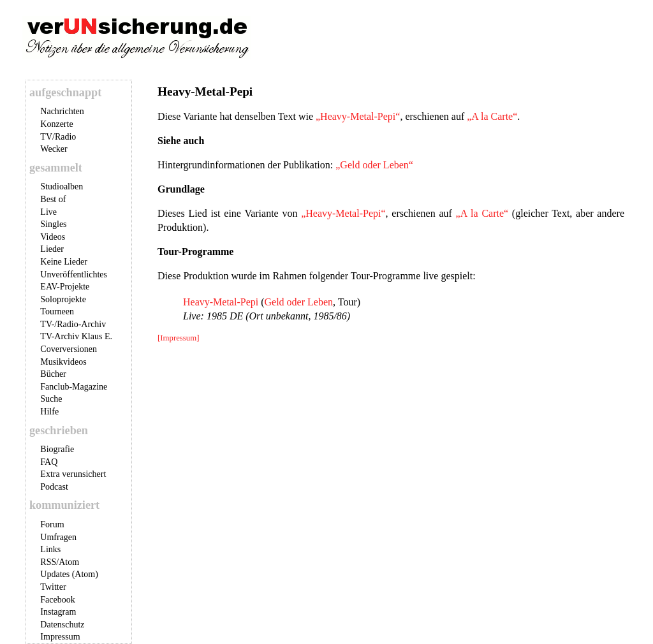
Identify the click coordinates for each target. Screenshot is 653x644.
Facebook (57, 600)
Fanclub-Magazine (74, 387)
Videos (53, 237)
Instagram (58, 612)
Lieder (52, 249)
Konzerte (56, 124)
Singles (53, 224)
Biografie (57, 449)
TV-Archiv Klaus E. (76, 336)
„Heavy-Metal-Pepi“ (358, 116)
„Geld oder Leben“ (374, 165)
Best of (53, 199)
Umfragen (58, 537)
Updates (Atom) (69, 574)
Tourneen (57, 311)
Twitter (53, 587)
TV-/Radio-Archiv (73, 324)
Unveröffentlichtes (74, 274)
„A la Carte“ (492, 116)
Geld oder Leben (299, 302)
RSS (48, 562)
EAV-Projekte (65, 287)
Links (50, 549)
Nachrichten (62, 111)
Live (48, 212)
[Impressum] (178, 338)
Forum (52, 524)
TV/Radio (58, 137)
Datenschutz (62, 625)
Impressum (60, 637)
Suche (51, 399)
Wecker (54, 149)
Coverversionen (69, 349)
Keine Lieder (63, 262)
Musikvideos (63, 362)
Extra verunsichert (73, 474)
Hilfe (49, 412)
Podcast (54, 487)
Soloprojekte (63, 299)
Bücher (53, 374)
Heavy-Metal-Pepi (221, 302)
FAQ (49, 462)
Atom (69, 562)
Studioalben (62, 187)
